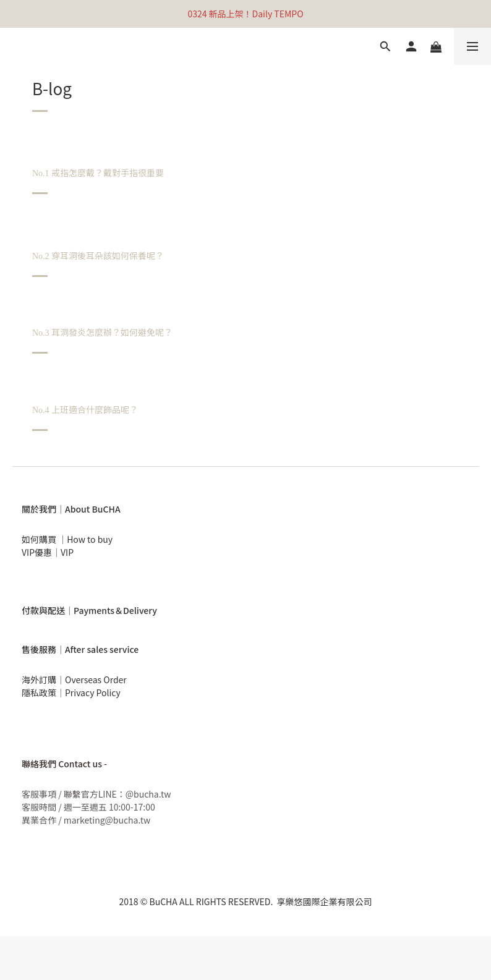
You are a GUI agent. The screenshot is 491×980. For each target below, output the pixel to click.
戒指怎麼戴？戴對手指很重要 (99, 173)
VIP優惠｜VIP (48, 552)
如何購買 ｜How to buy (67, 539)
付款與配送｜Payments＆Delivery (89, 610)
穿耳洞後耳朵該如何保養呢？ (99, 255)
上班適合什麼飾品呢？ (85, 409)
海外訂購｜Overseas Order (74, 680)
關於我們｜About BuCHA (71, 509)
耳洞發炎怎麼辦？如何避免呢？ (104, 332)
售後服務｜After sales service (80, 649)
